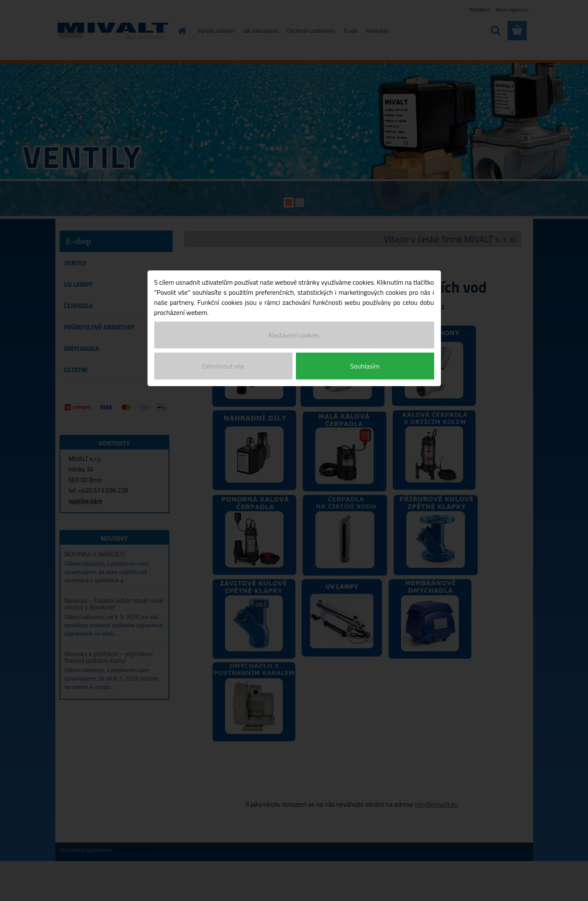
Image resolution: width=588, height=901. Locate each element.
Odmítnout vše (223, 366)
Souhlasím (365, 366)
